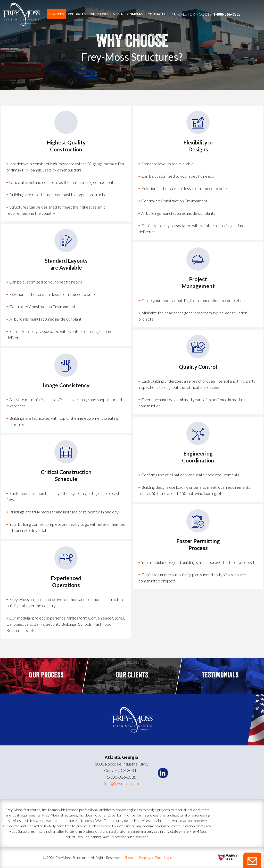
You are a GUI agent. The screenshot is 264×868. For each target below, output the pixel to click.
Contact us (158, 14)
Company (135, 14)
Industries (99, 14)
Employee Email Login (156, 858)
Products (77, 14)
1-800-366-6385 (227, 14)
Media (118, 14)
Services (56, 14)
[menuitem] (56, 14)
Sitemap (131, 858)
